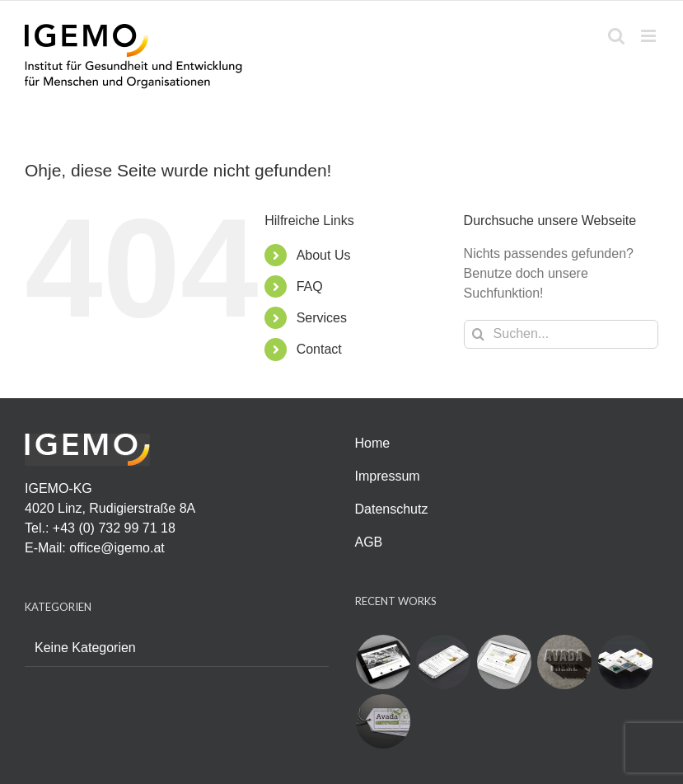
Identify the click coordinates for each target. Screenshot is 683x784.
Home (373, 443)
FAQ (310, 286)
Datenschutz (392, 509)
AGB (369, 542)
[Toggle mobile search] (616, 36)
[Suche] (478, 334)
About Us (324, 255)
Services (322, 318)
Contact (319, 349)
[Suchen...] (561, 334)
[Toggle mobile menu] (650, 36)
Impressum (388, 476)
